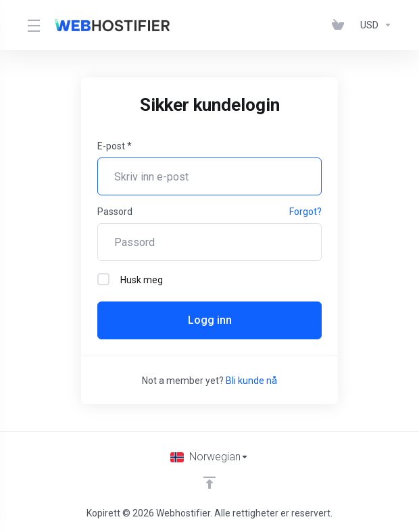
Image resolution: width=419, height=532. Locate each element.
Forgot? (305, 212)
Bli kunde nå (251, 381)
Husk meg (130, 279)
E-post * (115, 146)
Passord (115, 212)
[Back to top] (209, 483)
